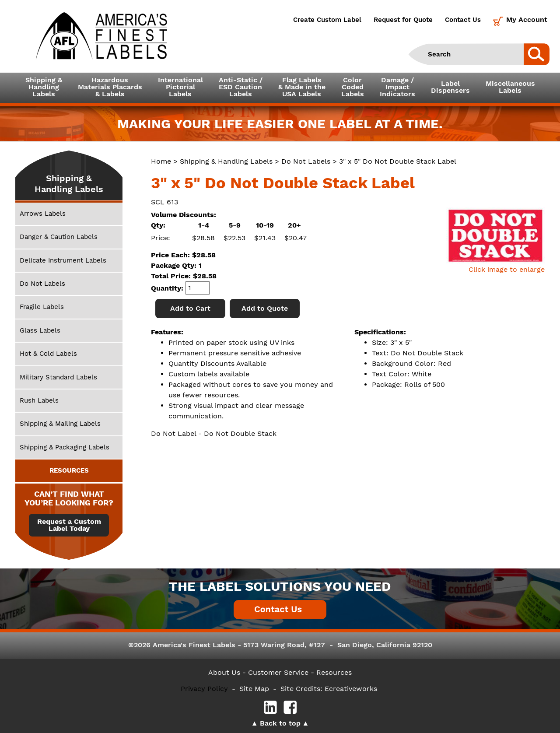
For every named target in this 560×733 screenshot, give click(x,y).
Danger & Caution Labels (59, 237)
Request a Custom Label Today (69, 525)
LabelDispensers (450, 87)
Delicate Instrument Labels (63, 260)
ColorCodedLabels (353, 87)
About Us (224, 672)
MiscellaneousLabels (510, 87)
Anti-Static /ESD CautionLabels (241, 87)
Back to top (280, 723)
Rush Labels (39, 400)
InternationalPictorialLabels (180, 87)
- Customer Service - (278, 672)
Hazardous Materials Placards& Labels (110, 87)
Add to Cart (190, 308)
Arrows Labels (43, 214)
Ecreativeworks (351, 689)
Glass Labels (40, 330)
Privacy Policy (204, 689)
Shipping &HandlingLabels (44, 87)
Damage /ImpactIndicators (397, 87)
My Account (527, 19)
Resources (334, 672)
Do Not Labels (306, 161)
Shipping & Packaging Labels (65, 447)
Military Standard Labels (58, 377)
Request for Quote (403, 20)
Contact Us (463, 20)
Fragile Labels (42, 307)
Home (161, 161)
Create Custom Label (327, 20)
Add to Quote (265, 308)
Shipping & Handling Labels (226, 161)
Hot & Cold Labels (48, 354)
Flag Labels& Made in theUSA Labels (302, 87)
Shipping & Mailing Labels (60, 424)
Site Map (254, 689)
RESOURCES (69, 470)
